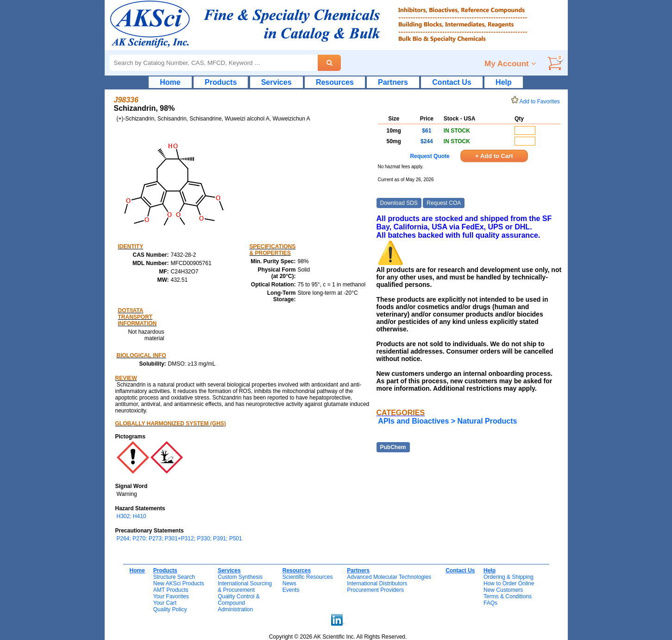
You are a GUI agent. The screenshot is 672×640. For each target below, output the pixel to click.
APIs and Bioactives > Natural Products (447, 421)
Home (170, 82)
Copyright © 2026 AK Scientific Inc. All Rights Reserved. (338, 637)
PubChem (393, 447)
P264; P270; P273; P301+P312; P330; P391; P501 (179, 539)
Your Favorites (171, 596)
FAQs (490, 603)
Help (504, 82)
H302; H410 (132, 516)
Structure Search (174, 577)
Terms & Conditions (508, 596)
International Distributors (377, 583)
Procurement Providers (375, 590)
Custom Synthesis (240, 577)
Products (221, 82)
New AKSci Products (179, 583)
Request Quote (430, 156)
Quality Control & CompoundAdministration (239, 603)
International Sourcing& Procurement (245, 587)
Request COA (444, 203)
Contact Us (452, 82)
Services (276, 82)
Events (291, 590)
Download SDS (399, 203)
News (289, 583)
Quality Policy (170, 609)
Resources (335, 82)
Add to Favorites (537, 101)
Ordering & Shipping (509, 577)
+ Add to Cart (494, 156)
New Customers (503, 590)
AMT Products (171, 590)
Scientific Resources (308, 577)
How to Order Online (509, 583)
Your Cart (165, 603)
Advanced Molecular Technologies (389, 577)
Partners (393, 82)
